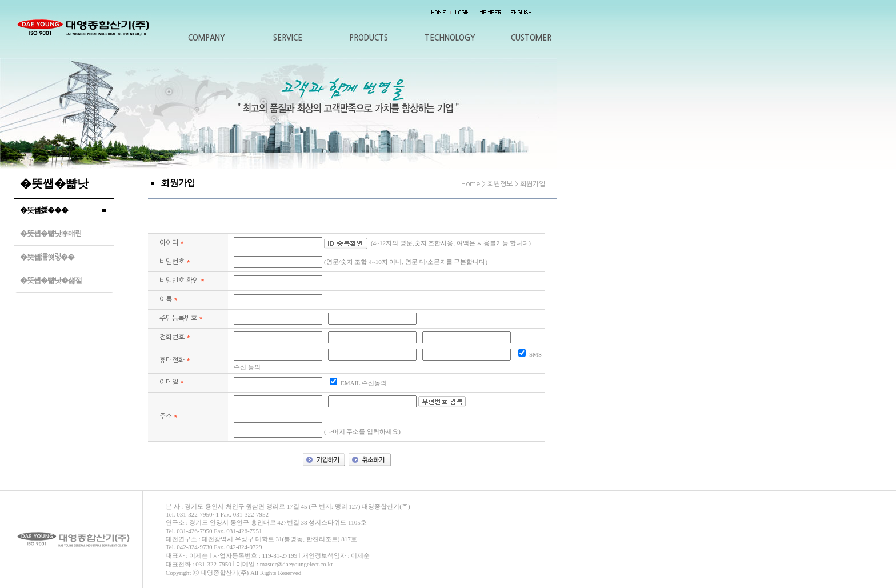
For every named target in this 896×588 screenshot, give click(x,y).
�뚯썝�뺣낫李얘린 (51, 233)
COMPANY (207, 38)
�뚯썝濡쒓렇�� (47, 257)
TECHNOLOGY (450, 38)
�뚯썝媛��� (44, 210)
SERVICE (288, 38)
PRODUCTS (369, 38)
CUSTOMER (531, 38)
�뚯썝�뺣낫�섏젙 (51, 280)
